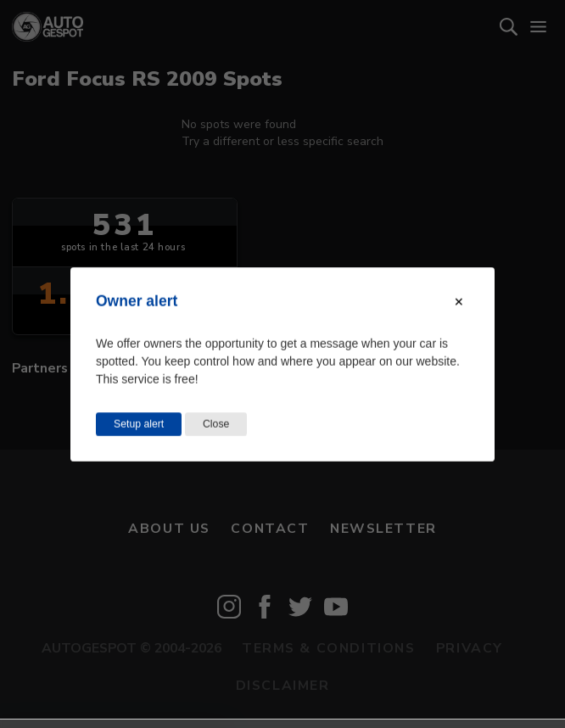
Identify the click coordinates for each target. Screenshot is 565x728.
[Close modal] (459, 301)
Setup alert (139, 423)
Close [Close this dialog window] (216, 423)
